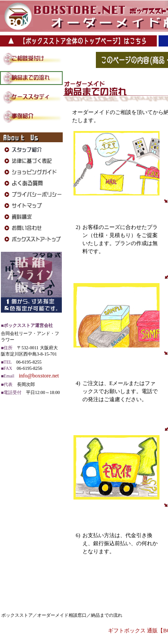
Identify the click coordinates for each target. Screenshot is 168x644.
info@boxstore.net (39, 376)
